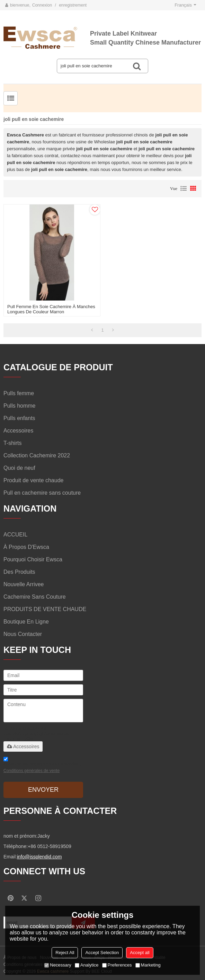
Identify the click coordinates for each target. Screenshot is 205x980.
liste (184, 189)
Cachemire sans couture (35, 597)
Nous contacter (23, 634)
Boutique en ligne (26, 622)
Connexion (42, 5)
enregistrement (73, 5)
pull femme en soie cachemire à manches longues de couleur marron (51, 309)
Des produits (19, 572)
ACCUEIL (15, 535)
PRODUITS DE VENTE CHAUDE (45, 609)
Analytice (87, 965)
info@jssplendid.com (39, 857)
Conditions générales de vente (32, 771)
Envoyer (43, 790)
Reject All (65, 953)
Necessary (58, 965)
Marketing (148, 965)
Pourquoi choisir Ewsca (33, 559)
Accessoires (23, 746)
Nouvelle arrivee (24, 584)
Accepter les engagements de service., (42, 766)
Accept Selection (102, 953)
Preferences (117, 965)
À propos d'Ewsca (26, 547)
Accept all (140, 953)
